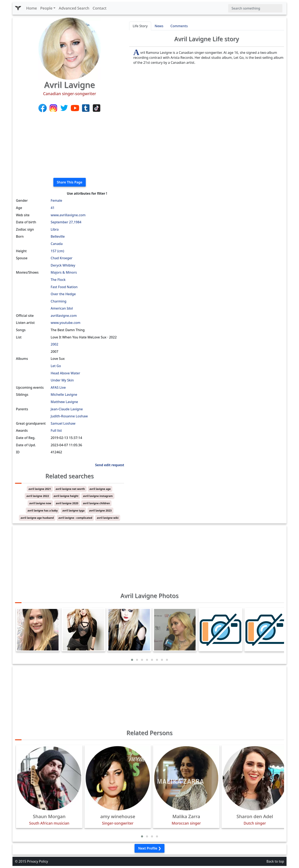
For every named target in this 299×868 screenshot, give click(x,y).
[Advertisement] (70, 145)
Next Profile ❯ (149, 848)
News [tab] (159, 26)
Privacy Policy (37, 861)
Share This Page (70, 182)
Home (32, 8)
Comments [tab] (179, 26)
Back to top (275, 861)
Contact (100, 8)
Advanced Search (74, 8)
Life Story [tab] (140, 26)
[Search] (255, 8)
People (46, 8)
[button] (132, 660)
